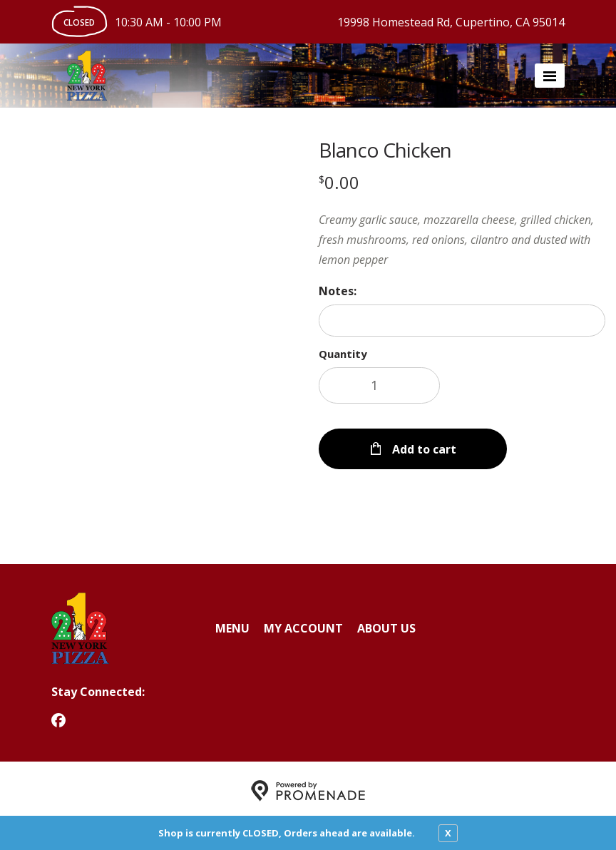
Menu (232, 624)
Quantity (343, 354)
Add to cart (423, 445)
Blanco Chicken (385, 150)
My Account (303, 624)
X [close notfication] (448, 833)
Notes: (338, 291)
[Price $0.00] (339, 182)
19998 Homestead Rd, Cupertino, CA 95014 (451, 22)
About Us (386, 624)
